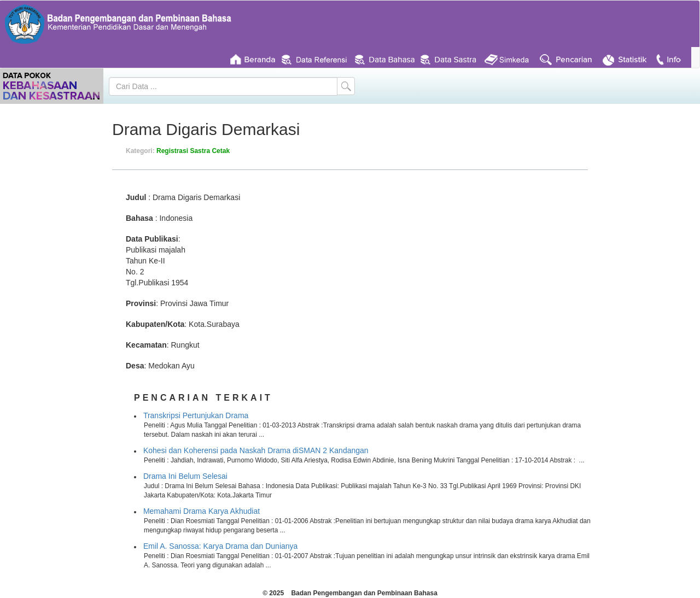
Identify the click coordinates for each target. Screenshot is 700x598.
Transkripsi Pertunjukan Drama (196, 415)
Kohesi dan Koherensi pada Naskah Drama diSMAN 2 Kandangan (256, 450)
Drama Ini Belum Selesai (185, 476)
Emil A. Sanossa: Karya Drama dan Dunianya (220, 546)
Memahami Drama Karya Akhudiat (202, 511)
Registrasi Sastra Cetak (193, 151)
